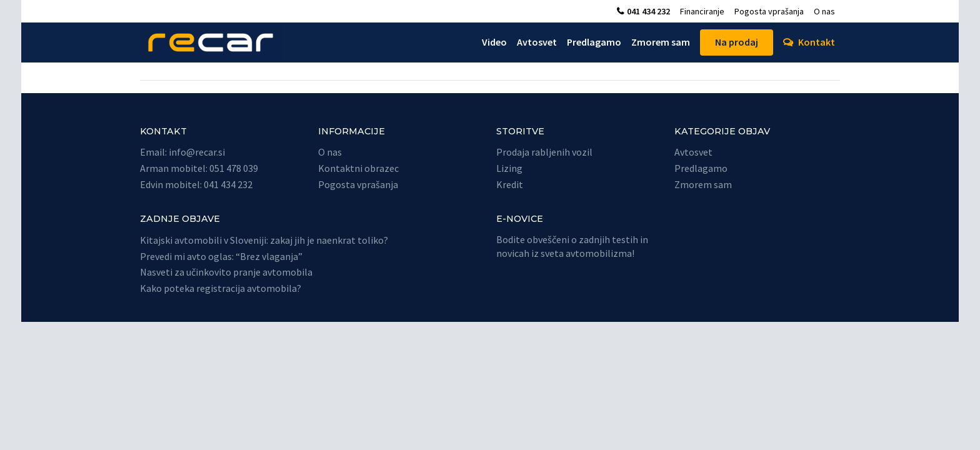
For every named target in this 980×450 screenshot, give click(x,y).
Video (494, 42)
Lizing (509, 168)
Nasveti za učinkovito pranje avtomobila (226, 272)
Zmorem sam (661, 42)
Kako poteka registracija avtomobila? (221, 288)
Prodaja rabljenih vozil (544, 152)
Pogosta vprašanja (769, 11)
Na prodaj (737, 42)
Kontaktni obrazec (358, 168)
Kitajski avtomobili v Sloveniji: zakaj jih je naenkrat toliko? (264, 240)
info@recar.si (197, 152)
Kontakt (817, 42)
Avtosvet (537, 42)
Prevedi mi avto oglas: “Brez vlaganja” (221, 256)
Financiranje (702, 11)
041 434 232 (648, 11)
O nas (824, 11)
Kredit (510, 184)
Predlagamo (594, 42)
